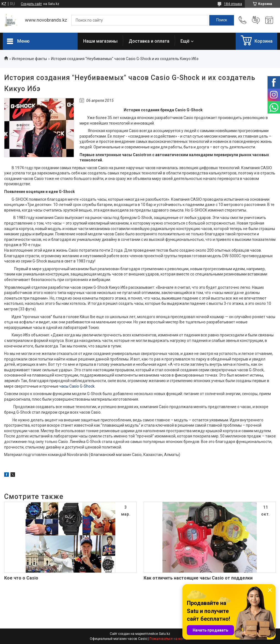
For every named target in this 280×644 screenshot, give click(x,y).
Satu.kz (165, 634)
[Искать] (222, 20)
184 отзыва (233, 4)
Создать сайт (31, 4)
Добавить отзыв (256, 20)
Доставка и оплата (149, 41)
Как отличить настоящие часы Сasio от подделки (198, 578)
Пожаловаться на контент (170, 639)
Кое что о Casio (21, 578)
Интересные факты (29, 59)
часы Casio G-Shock (77, 386)
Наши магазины (100, 41)
